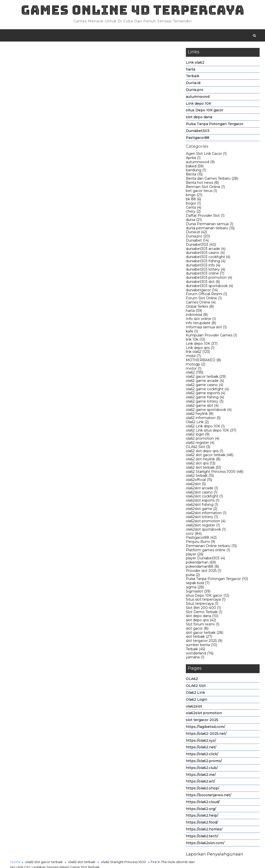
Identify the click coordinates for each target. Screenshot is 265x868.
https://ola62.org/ (201, 810)
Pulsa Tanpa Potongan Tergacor (215, 125)
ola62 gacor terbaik (206, 378)
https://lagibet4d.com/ (206, 728)
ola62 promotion (203, 440)
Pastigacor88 (198, 139)
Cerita (194, 208)
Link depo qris (200, 349)
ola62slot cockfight (204, 497)
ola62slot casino (202, 493)
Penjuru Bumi (200, 543)
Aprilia (193, 159)
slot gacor (197, 629)
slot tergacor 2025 (204, 642)
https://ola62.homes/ (204, 830)
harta (191, 70)
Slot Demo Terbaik (204, 613)
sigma (195, 588)
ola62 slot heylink (203, 460)
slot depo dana (199, 118)
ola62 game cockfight (207, 390)
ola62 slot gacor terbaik (210, 456)
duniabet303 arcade (206, 250)
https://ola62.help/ (202, 817)
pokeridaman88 (202, 567)
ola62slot (196, 485)
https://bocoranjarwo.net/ (209, 796)
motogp (196, 365)
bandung (196, 171)
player (195, 555)
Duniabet (197, 241)
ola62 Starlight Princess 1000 (215, 473)
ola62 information (203, 419)
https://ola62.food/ (202, 824)
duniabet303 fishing (206, 262)
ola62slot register (203, 526)
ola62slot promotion (206, 522)
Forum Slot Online (204, 299)
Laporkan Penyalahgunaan (215, 855)
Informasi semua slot (206, 328)
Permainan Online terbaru (211, 547)
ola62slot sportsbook (206, 530)
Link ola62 (195, 63)
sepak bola (198, 584)
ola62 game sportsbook (209, 411)
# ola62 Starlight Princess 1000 (127, 482)
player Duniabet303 (205, 559)
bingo (194, 196)
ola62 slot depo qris (205, 452)
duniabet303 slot (203, 283)
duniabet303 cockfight (208, 258)
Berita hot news (202, 184)
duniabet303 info (203, 266)
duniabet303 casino (205, 254)
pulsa (193, 576)
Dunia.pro (195, 91)
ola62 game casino (205, 386)
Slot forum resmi (203, 625)
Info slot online (201, 320)
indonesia (197, 316)
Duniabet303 (198, 132)
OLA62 (192, 680)
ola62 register (200, 444)
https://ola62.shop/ (203, 789)
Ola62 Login (197, 700)
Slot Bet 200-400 (203, 609)
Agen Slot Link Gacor (206, 155)
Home (15, 51)
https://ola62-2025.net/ (206, 735)
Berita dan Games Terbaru (212, 179)
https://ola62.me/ (201, 776)
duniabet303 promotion (209, 279)
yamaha (195, 658)
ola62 (195, 374)
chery (193, 213)
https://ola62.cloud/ (203, 803)
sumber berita (201, 646)
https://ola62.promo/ (204, 762)
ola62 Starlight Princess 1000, (146, 89)
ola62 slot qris (201, 464)
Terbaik (193, 77)
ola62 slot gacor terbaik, (74, 89)
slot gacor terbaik (205, 634)
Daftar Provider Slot (205, 217)
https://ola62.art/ (200, 782)
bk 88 (193, 200)
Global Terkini (200, 307)
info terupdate (201, 324)
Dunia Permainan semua (210, 225)
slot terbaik (199, 638)
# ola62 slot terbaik (83, 482)
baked (195, 167)
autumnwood (198, 98)
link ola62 (198, 353)
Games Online (201, 303)
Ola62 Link (197, 423)
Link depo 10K (199, 104)
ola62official (199, 481)
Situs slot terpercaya (206, 601)
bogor (193, 204)
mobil (193, 357)
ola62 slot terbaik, (108, 89)
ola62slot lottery (202, 518)
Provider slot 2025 (204, 572)
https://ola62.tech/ (202, 837)
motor (194, 369)
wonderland (200, 654)
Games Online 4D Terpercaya (133, 10)
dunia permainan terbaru (210, 229)
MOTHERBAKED (203, 361)
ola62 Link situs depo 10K (211, 431)
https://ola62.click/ (202, 755)
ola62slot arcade (202, 489)
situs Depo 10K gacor (205, 111)
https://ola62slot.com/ (205, 844)
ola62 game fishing (205, 398)
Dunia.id (193, 84)
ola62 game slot (202, 406)
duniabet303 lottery (206, 270)
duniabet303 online (205, 275)
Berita (194, 175)
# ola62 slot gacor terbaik (42, 482)
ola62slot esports (203, 502)
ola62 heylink (200, 415)
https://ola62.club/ (202, 769)
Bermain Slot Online (205, 188)
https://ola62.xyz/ (201, 741)
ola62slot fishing (202, 506)
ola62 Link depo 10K (205, 427)
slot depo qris (201, 621)
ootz (194, 535)
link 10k (195, 341)
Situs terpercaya (202, 605)
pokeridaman (201, 564)
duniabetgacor (202, 291)
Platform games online (208, 551)
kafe (192, 332)
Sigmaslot (198, 592)
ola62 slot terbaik (203, 468)
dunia (194, 221)
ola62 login (198, 435)
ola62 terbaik (200, 477)
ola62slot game (202, 510)
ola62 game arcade (205, 382)
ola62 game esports (206, 394)
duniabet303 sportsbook (209, 287)
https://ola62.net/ (201, 748)
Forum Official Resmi (206, 295)
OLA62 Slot (198, 448)
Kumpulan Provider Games (211, 336)
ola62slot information (206, 514)
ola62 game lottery (205, 402)
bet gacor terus (201, 192)
